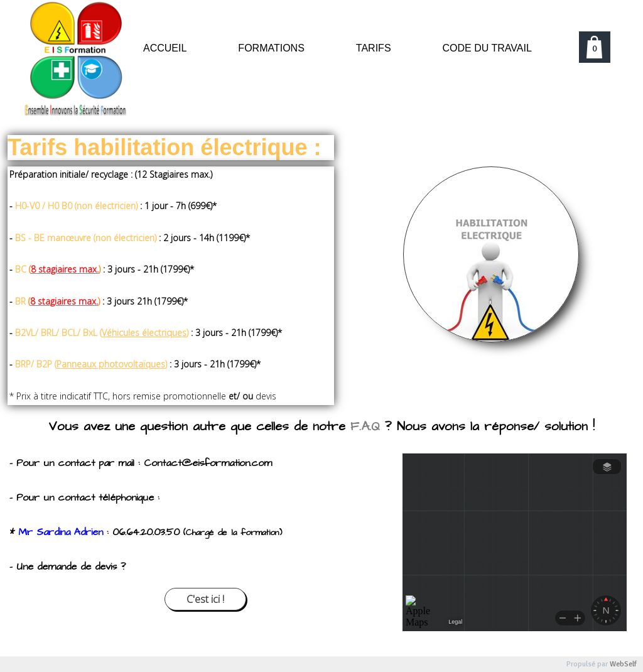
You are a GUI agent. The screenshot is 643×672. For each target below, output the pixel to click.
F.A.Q (365, 426)
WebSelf (623, 664)
